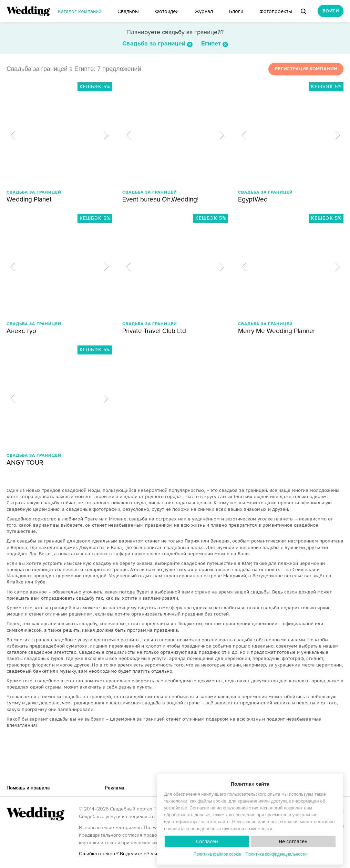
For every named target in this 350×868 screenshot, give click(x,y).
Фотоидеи (167, 11)
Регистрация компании (306, 69)
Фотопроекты (276, 11)
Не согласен (293, 841)
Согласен (207, 841)
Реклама (115, 788)
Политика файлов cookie (217, 854)
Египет (211, 44)
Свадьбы (128, 11)
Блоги (236, 11)
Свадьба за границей (154, 44)
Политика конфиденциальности (276, 854)
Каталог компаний (80, 11)
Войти (331, 11)
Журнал (204, 11)
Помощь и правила (28, 788)
